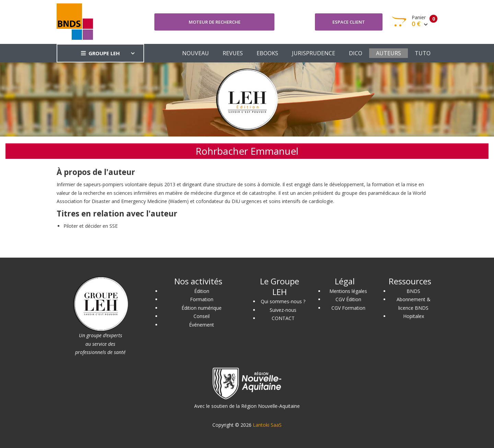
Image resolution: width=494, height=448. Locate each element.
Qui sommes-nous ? (283, 301)
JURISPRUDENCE (314, 53)
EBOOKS (267, 53)
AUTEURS (389, 53)
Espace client (349, 22)
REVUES (233, 53)
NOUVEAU (196, 53)
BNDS (413, 291)
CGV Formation (348, 308)
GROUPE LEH (100, 53)
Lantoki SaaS (267, 425)
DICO (356, 53)
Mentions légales (348, 291)
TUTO (423, 53)
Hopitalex (414, 316)
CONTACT (283, 318)
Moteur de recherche (215, 22)
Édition (202, 291)
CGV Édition (348, 299)
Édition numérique (202, 308)
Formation (202, 299)
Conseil (202, 316)
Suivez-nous (283, 310)
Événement (202, 325)
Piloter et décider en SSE (91, 226)
